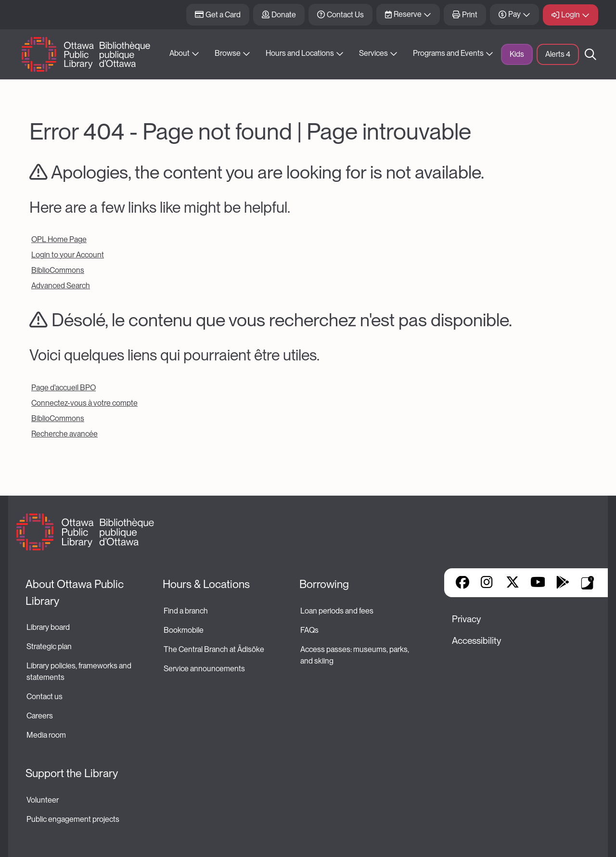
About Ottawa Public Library (76, 593)
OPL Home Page (59, 239)
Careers (40, 716)
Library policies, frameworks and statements (80, 672)
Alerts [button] (558, 54)
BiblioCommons (58, 270)
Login (571, 15)
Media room (46, 735)
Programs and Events (448, 53)
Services (373, 53)
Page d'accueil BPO (64, 388)
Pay (514, 14)
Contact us (45, 697)
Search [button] (590, 54)
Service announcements (204, 669)
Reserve (408, 14)
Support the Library (72, 773)
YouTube (538, 583)
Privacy (466, 619)
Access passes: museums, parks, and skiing (355, 655)
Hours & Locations (206, 584)
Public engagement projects (73, 819)
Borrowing (324, 584)
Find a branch (186, 611)
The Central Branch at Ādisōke (214, 649)
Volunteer (43, 800)
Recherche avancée (64, 434)
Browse (228, 53)
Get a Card (223, 15)
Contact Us (345, 15)
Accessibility (476, 641)
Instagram (488, 583)
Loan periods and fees (338, 611)
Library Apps (588, 583)
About (180, 53)
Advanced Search (61, 286)
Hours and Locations (300, 53)
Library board (48, 627)
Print (470, 15)
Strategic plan (50, 646)
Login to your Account (68, 255)
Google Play (563, 583)
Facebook (462, 583)
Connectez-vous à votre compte (84, 403)
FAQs (309, 630)
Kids (517, 54)
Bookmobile (184, 630)
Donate (284, 15)
